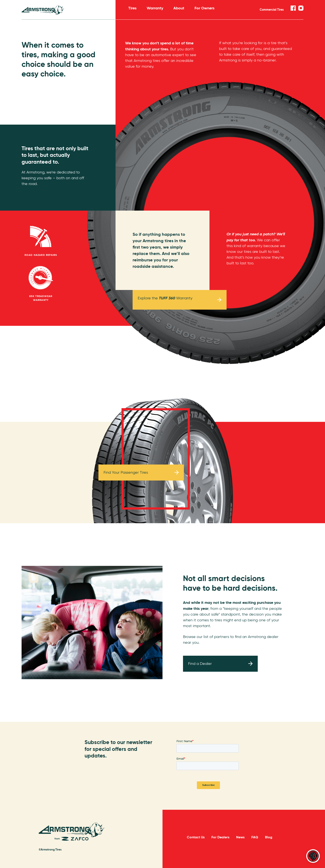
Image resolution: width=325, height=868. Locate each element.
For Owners (204, 11)
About (179, 11)
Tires (132, 11)
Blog (269, 837)
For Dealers (220, 837)
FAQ (255, 837)
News (240, 837)
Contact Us (196, 837)
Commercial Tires (272, 10)
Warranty (155, 11)
